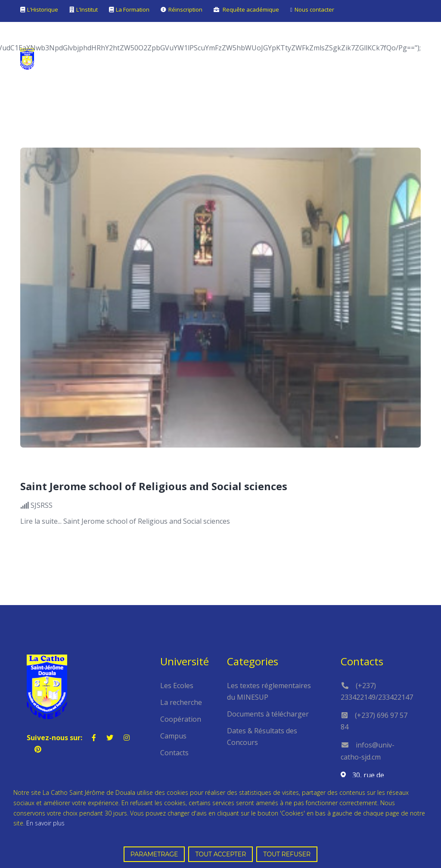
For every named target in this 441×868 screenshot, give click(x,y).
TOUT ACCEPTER (220, 854)
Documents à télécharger (268, 714)
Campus (173, 736)
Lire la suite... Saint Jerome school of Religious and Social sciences (125, 521)
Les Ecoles (177, 686)
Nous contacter (314, 9)
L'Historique (43, 9)
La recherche (181, 702)
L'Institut (87, 9)
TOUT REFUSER (287, 854)
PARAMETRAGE (154, 854)
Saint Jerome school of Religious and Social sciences (154, 486)
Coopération (181, 719)
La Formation (133, 9)
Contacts (174, 753)
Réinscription (185, 9)
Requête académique (251, 9)
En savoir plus (45, 823)
